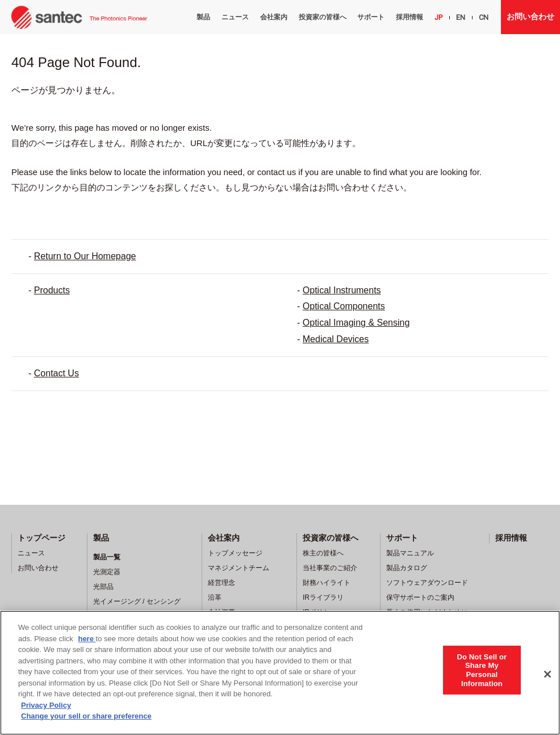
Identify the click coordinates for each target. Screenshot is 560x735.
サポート (371, 17)
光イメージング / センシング (137, 601)
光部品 (103, 587)
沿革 (215, 597)
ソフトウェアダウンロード (427, 583)
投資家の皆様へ (323, 17)
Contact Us (57, 373)
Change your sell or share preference (86, 716)
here (87, 639)
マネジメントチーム (239, 568)
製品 (203, 17)
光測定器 (107, 572)
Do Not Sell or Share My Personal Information (482, 670)
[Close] (548, 674)
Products (52, 290)
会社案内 (274, 17)
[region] (280, 673)
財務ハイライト (327, 583)
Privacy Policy (46, 705)
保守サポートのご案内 (420, 597)
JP (438, 17)
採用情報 (409, 17)
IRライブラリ (323, 597)
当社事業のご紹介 (330, 568)
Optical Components (344, 306)
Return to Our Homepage (85, 256)
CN (484, 17)
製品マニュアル (410, 553)
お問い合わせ (530, 16)
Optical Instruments (342, 290)
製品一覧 (107, 557)
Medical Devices (336, 339)
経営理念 (222, 583)
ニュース (235, 17)
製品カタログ (407, 568)
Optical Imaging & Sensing (356, 323)
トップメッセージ (235, 553)
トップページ (41, 538)
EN (461, 17)
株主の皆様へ (323, 553)
